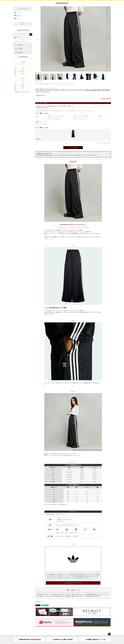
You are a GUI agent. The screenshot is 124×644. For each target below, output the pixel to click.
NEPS (18, 42)
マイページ (18, 13)
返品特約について (40, 602)
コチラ (58, 504)
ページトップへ (109, 634)
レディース (71, 84)
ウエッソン (17, 40)
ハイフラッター (24, 42)
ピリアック (24, 40)
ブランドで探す (40, 84)
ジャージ (57, 84)
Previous (37, 39)
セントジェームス (25, 38)
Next (109, 39)
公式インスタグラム (22, 93)
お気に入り (18, 16)
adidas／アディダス (49, 84)
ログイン (23, 24)
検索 (31, 34)
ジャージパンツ (64, 84)
